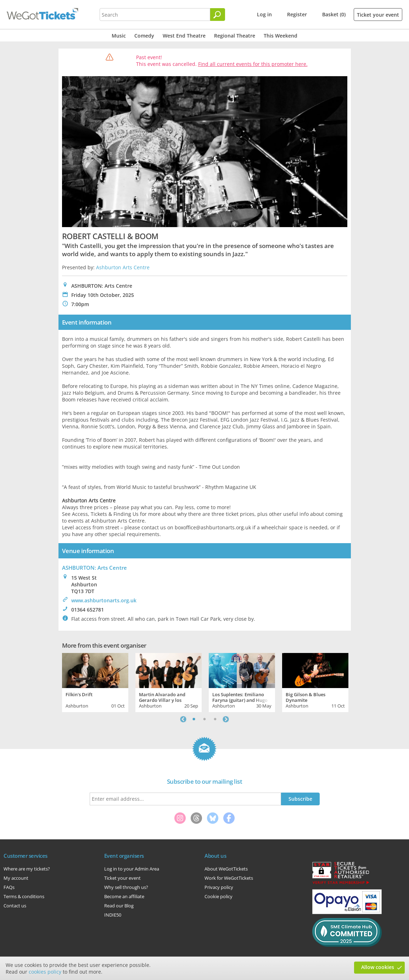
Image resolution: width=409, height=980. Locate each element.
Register (297, 14)
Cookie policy (218, 896)
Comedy (144, 36)
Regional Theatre (235, 36)
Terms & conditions (24, 896)
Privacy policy (219, 887)
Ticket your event (378, 15)
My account (16, 878)
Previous (183, 719)
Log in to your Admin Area (132, 869)
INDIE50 (113, 915)
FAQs (9, 887)
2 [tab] (204, 719)
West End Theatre (184, 36)
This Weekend (281, 36)
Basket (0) (334, 14)
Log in (264, 14)
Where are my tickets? (27, 869)
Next (226, 719)
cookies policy (45, 972)
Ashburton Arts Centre (123, 267)
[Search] (218, 15)
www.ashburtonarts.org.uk (104, 600)
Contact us (15, 906)
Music (119, 36)
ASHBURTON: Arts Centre (94, 568)
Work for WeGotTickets (229, 878)
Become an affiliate (124, 896)
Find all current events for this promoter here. (253, 64)
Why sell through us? (126, 887)
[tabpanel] (95, 682)
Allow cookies (378, 967)
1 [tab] (194, 719)
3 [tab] (215, 719)
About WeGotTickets (226, 869)
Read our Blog (119, 906)
